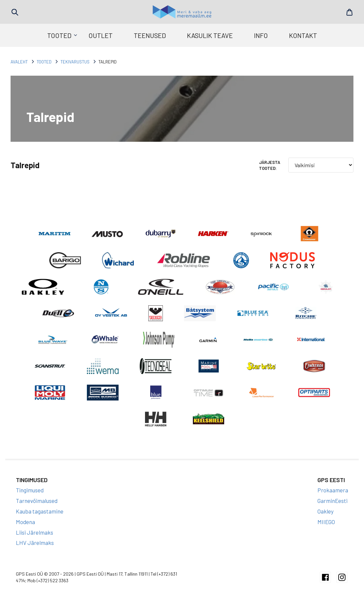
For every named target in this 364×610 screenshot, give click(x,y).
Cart (349, 12)
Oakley (326, 516)
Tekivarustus (75, 62)
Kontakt (303, 35)
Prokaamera (333, 495)
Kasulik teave (210, 35)
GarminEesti (332, 506)
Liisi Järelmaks (35, 537)
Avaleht (19, 62)
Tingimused (30, 495)
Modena (25, 527)
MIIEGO (326, 527)
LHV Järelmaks (35, 548)
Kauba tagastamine (40, 516)
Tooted (59, 35)
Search (15, 12)
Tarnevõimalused (37, 506)
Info (261, 35)
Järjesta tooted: (270, 165)
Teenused (150, 35)
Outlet (101, 35)
